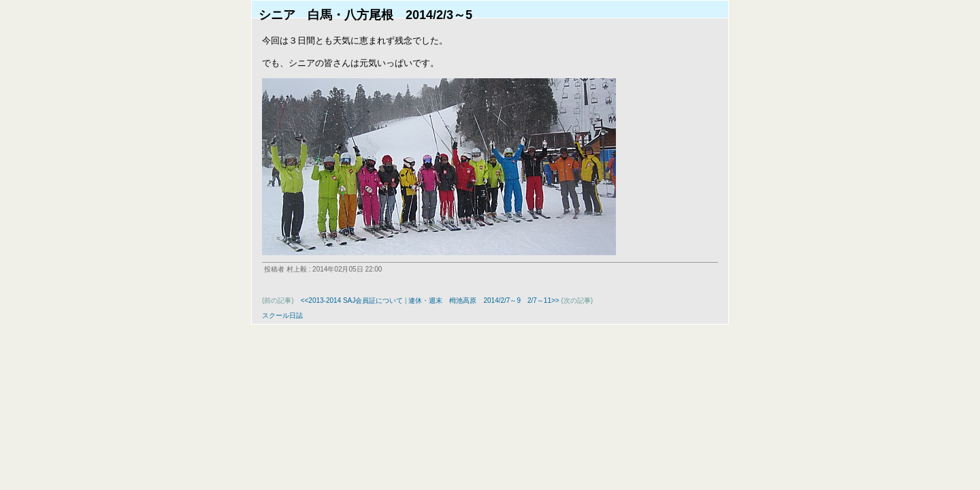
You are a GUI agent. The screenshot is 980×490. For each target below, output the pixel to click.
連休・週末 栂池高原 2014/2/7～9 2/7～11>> (484, 300)
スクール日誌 (282, 315)
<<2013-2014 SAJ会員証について (352, 300)
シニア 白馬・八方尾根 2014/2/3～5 (365, 15)
